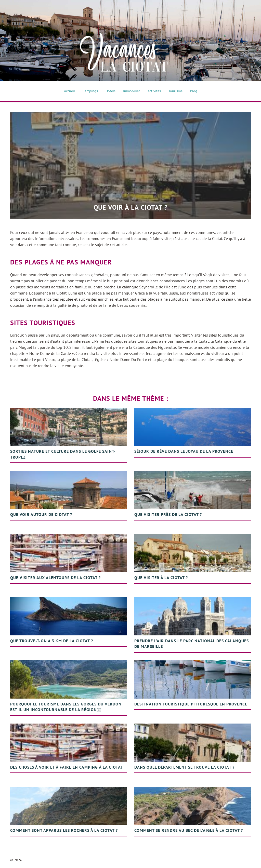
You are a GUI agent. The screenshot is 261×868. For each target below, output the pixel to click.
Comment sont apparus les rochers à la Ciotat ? (64, 830)
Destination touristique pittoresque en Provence (191, 704)
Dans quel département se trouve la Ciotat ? (184, 767)
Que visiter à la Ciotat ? (161, 578)
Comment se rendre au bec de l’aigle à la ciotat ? (189, 830)
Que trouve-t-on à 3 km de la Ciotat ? (52, 641)
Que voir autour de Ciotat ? (41, 514)
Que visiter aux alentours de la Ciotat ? (55, 578)
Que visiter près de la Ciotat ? (168, 514)
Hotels (110, 91)
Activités (154, 91)
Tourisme (175, 91)
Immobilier (132, 91)
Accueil (69, 91)
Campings (90, 91)
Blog (194, 91)
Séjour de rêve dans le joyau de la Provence (184, 451)
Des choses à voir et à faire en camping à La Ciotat (67, 767)
